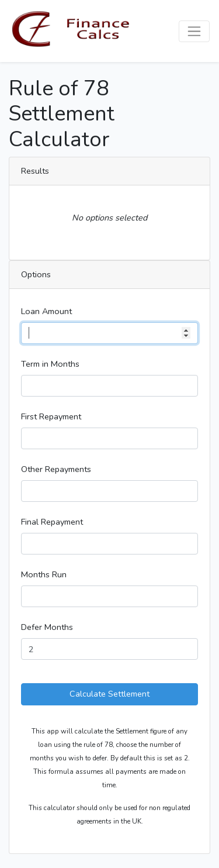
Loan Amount (46, 311)
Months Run (44, 574)
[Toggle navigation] (194, 31)
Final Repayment (52, 522)
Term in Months (50, 364)
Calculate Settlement (109, 694)
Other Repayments (56, 469)
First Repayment (51, 416)
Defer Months (47, 627)
